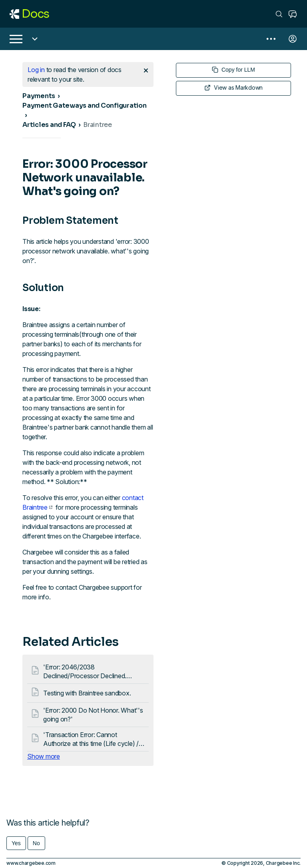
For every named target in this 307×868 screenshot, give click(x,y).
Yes (16, 843)
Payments (39, 96)
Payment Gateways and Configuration (85, 105)
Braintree (98, 125)
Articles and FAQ (49, 125)
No (36, 843)
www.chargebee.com (31, 863)
